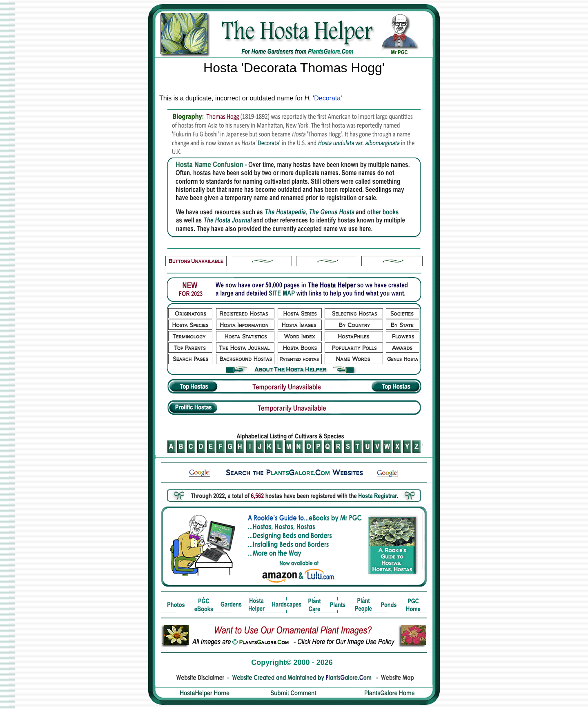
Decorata (327, 98)
